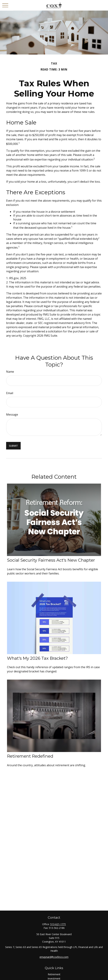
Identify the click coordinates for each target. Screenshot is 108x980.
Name (10, 372)
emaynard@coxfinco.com (54, 957)
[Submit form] (13, 446)
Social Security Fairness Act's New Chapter (51, 560)
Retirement (54, 974)
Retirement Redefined (30, 756)
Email (10, 393)
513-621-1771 (58, 924)
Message (12, 415)
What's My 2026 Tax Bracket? (37, 658)
